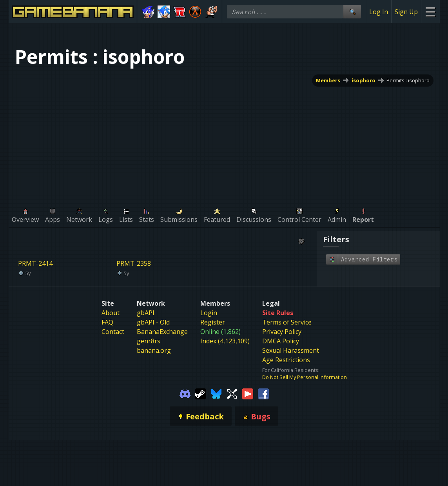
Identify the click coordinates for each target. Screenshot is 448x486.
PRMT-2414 (35, 263)
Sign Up (406, 12)
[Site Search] (352, 12)
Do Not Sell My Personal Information (305, 377)
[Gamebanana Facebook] (263, 393)
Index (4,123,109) (225, 341)
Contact (113, 332)
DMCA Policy (281, 341)
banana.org (154, 350)
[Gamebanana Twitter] (232, 393)
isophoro (363, 80)
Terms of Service (287, 322)
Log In (379, 12)
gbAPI (146, 313)
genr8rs (149, 341)
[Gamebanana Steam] (201, 393)
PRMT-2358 (134, 263)
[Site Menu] (430, 12)
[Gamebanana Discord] (185, 393)
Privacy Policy (282, 332)
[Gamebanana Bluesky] (216, 393)
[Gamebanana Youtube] (248, 393)
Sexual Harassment (291, 350)
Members (328, 80)
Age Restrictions (286, 360)
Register (213, 322)
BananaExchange (162, 332)
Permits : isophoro (408, 80)
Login (209, 313)
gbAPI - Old (153, 322)
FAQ (107, 322)
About (111, 313)
